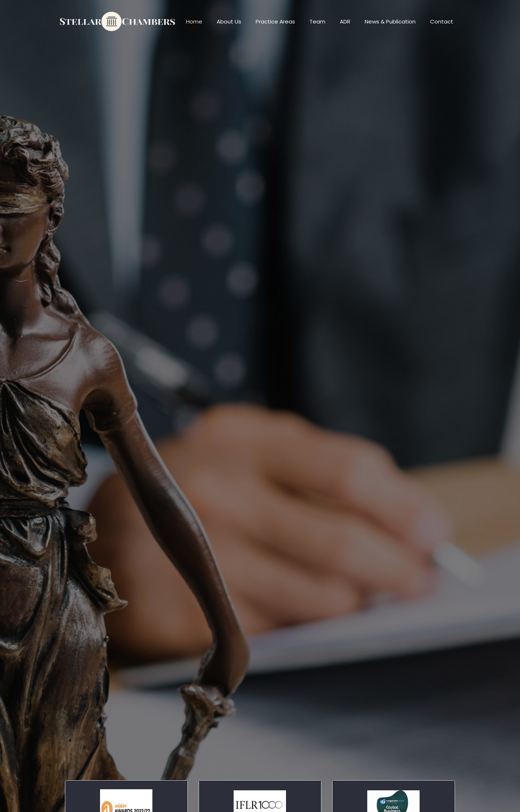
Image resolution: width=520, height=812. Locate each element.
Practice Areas (275, 21)
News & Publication (390, 21)
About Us (229, 21)
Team (317, 21)
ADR (345, 21)
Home (194, 21)
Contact (442, 21)
